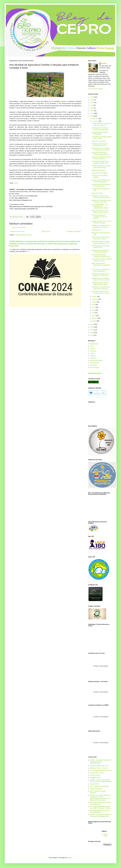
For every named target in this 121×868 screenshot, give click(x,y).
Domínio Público (95, 775)
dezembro (95, 119)
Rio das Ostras (95, 368)
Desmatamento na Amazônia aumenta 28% (101, 247)
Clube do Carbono (97, 193)
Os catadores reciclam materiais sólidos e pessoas (102, 260)
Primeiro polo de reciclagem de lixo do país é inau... (101, 185)
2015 (92, 111)
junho (94, 307)
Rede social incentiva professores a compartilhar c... (101, 265)
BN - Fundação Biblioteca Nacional (101, 770)
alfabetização (94, 344)
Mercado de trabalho (96, 360)
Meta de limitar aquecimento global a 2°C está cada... (100, 275)
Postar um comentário (19, 228)
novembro (95, 121)
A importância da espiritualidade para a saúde (102, 138)
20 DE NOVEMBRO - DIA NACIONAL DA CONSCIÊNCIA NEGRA (100, 206)
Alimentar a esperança (99, 141)
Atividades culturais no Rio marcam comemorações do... (102, 197)
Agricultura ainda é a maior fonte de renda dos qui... (100, 212)
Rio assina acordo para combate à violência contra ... (102, 256)
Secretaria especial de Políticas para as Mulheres (100, 811)
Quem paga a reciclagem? (100, 173)
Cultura (92, 353)
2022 (92, 100)
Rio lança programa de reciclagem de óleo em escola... (100, 217)
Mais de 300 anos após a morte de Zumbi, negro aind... (101, 201)
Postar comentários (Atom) (23, 235)
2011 (92, 327)
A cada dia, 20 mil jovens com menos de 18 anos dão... (101, 288)
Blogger (70, 858)
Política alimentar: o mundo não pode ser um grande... (102, 124)
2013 (92, 116)
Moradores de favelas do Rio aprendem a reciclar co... (101, 226)
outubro (95, 297)
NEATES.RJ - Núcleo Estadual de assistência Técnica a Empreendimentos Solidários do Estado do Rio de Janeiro (100, 798)
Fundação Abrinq (95, 778)
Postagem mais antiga (74, 231)
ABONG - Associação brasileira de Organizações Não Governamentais (101, 762)
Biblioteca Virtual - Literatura (99, 768)
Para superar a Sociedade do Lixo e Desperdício (101, 270)
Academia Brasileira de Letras (99, 766)
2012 (92, 324)
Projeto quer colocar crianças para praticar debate (101, 238)
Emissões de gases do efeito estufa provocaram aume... (101, 242)
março (94, 316)
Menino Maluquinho (96, 789)
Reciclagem (94, 365)
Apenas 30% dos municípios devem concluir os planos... (101, 279)
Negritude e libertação (98, 170)
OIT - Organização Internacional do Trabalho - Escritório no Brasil (100, 807)
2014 (92, 113)
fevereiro (95, 318)
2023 (92, 97)
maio (94, 310)
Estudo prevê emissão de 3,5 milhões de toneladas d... (101, 251)
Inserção (93, 356)
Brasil (92, 346)
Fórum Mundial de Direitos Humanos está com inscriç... (101, 292)
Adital (16, 183)
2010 (92, 330)
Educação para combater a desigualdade (100, 133)
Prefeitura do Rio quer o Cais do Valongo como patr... (102, 222)
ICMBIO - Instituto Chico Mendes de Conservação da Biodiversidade (101, 781)
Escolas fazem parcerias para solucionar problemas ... (101, 181)
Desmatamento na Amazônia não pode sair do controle (101, 149)
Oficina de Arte (95, 363)
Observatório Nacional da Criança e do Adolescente (100, 803)
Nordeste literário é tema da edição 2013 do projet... (100, 284)
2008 (92, 335)
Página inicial (46, 231)
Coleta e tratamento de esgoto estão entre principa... (101, 167)
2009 (92, 333)
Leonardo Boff (94, 784)
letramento (93, 358)
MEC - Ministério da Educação (99, 786)
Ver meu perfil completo (96, 89)
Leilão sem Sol (96, 230)
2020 (92, 105)
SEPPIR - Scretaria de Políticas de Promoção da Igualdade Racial (101, 815)
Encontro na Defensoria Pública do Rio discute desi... (102, 158)
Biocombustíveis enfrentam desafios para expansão (100, 129)
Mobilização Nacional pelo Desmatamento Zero (100, 145)
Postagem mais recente (17, 231)
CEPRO (104, 64)
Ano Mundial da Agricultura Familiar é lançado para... (100, 162)
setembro (95, 299)
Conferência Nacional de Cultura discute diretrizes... (101, 153)
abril (94, 313)
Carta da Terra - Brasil (97, 773)
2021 (92, 102)
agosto (94, 302)
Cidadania (93, 351)
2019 (92, 108)
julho (94, 305)
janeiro (94, 321)
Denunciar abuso (95, 373)
